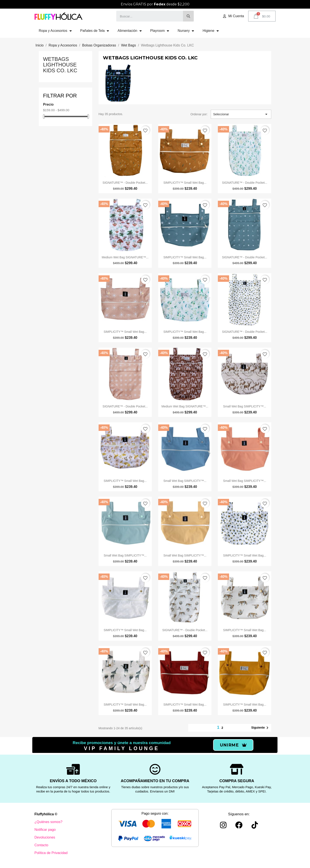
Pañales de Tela (95, 31)
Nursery (186, 31)
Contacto (41, 845)
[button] (233, 745)
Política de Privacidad (51, 853)
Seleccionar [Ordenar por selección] (241, 114)
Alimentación (130, 31)
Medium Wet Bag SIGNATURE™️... (125, 257)
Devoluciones (45, 837)
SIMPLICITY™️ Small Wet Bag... (185, 183)
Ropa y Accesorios (55, 31)
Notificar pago (45, 830)
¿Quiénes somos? (48, 822)
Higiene (211, 31)
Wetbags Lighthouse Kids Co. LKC (60, 65)
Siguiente (261, 728)
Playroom (160, 31)
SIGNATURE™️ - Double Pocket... (125, 183)
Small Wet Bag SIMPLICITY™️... (245, 406)
